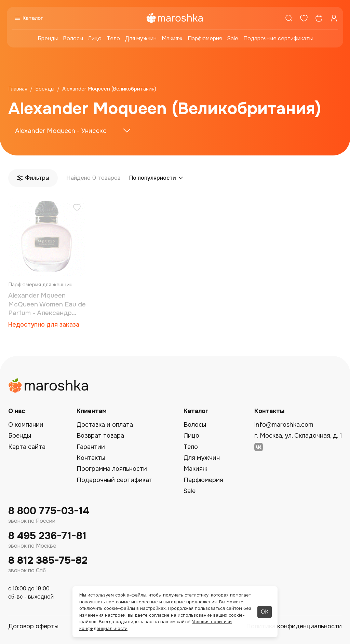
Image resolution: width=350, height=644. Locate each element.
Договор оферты (33, 626)
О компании (26, 425)
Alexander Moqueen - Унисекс (61, 131)
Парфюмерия (205, 38)
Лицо (95, 38)
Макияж (172, 38)
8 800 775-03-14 (49, 511)
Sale (233, 38)
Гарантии (91, 447)
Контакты (91, 458)
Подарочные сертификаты (278, 38)
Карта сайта (27, 447)
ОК (265, 612)
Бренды (48, 38)
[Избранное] (304, 18)
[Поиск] (289, 18)
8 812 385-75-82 (48, 560)
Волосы (73, 38)
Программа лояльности (112, 469)
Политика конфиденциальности (294, 626)
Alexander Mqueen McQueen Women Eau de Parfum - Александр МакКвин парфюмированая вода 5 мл (47, 305)
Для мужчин (141, 38)
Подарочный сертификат (115, 480)
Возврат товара (100, 436)
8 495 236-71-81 (47, 536)
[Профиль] (334, 18)
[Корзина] (319, 18)
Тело (113, 38)
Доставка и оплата (105, 425)
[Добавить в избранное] (77, 208)
